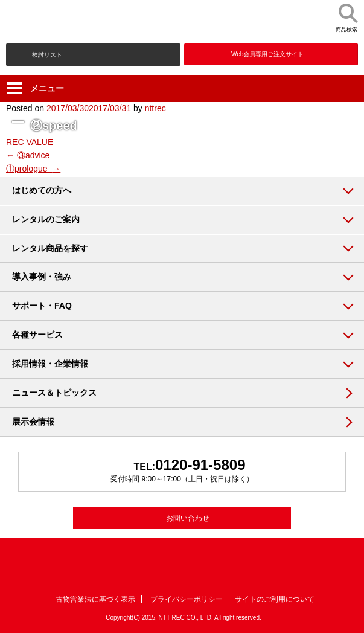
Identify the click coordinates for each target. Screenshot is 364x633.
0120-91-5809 (200, 465)
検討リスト (47, 55)
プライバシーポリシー (187, 599)
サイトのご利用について (275, 599)
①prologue (33, 169)
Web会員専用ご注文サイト (267, 54)
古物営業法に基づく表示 (95, 599)
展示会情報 (33, 422)
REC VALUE (30, 142)
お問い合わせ (188, 518)
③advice (28, 155)
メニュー (36, 88)
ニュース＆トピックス (54, 393)
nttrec (155, 108)
